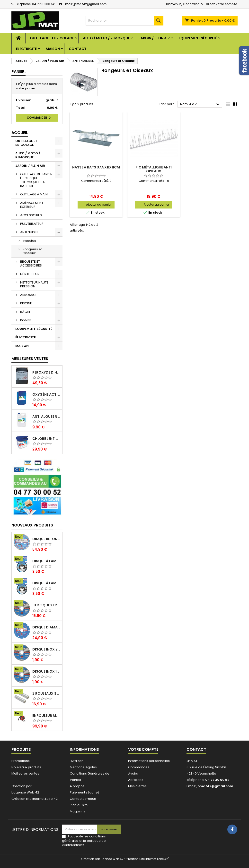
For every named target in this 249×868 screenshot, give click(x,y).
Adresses (136, 780)
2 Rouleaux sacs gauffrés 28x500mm (46, 693)
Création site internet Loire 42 (35, 799)
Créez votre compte (221, 4)
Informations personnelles (149, 761)
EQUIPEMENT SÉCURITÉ (198, 38)
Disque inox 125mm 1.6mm (46, 671)
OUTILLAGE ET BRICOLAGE (52, 38)
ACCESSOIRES (31, 215)
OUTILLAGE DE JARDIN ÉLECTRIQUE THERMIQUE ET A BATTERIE (36, 180)
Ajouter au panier (99, 204)
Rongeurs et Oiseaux (32, 251)
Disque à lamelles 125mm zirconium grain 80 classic (46, 561)
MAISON (53, 49)
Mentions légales (83, 767)
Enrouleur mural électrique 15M (46, 716)
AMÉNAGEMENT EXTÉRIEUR (32, 205)
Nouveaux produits (32, 525)
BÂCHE (26, 312)
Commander (39, 118)
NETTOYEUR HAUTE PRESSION (34, 284)
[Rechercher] (124, 21)
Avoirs (133, 773)
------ (17, 780)
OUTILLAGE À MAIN (34, 194)
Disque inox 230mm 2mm (46, 649)
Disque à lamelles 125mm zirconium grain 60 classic (46, 583)
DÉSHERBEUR (30, 274)
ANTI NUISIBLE (30, 232)
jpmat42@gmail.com (90, 4)
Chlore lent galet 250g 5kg (46, 439)
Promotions (21, 761)
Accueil (20, 133)
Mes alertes (137, 786)
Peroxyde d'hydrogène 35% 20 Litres (46, 372)
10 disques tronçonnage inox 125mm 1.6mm (46, 605)
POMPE (26, 320)
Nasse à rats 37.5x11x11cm (96, 167)
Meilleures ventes (25, 773)
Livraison (77, 761)
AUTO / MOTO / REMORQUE (106, 38)
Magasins (77, 811)
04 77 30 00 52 (43, 4)
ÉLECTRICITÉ (26, 49)
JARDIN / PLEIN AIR (154, 38)
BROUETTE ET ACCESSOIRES (31, 263)
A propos (77, 786)
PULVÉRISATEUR (32, 224)
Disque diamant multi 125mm (46, 627)
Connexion (191, 4)
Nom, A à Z (200, 104)
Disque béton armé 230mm (46, 539)
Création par (22, 786)
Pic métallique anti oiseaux (154, 169)
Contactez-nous (83, 799)
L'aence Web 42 (112, 859)
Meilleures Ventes (30, 359)
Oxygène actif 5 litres (46, 394)
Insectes (29, 241)
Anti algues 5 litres (46, 417)
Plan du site (79, 805)
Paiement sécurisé (85, 792)
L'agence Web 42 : (26, 792)
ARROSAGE (29, 295)
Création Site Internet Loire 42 (147, 859)
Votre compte (143, 749)
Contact (78, 49)
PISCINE (26, 303)
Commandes (139, 767)
